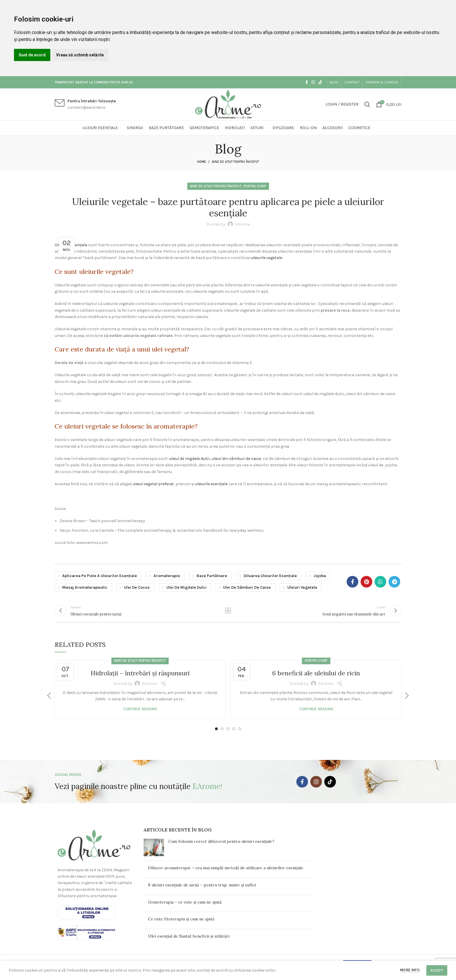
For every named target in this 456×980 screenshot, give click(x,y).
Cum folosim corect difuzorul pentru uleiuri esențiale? (221, 845)
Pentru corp (255, 186)
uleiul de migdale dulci (189, 459)
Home (202, 162)
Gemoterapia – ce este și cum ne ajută (185, 906)
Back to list (228, 613)
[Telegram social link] (394, 582)
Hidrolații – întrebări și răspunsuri (140, 677)
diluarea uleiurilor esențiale (270, 576)
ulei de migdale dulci (186, 587)
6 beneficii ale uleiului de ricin (316, 677)
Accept (437, 970)
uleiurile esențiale (211, 484)
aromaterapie (167, 576)
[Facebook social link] (307, 82)
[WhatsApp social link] (380, 582)
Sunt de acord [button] (32, 55)
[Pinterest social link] (366, 582)
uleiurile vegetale (267, 258)
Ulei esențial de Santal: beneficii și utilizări (189, 940)
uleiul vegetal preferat (153, 484)
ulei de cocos (137, 587)
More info (410, 970)
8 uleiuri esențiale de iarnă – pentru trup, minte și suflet (202, 889)
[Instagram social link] (313, 82)
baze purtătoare (212, 576)
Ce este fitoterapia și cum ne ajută (181, 923)
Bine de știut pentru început (235, 162)
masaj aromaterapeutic (85, 587)
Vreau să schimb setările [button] (80, 55)
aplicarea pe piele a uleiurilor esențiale (100, 576)
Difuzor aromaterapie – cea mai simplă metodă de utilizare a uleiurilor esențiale (226, 872)
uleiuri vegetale (302, 587)
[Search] (367, 104)
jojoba (320, 576)
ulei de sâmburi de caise (247, 587)
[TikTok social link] (320, 82)
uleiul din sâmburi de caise (236, 459)
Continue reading (140, 713)
